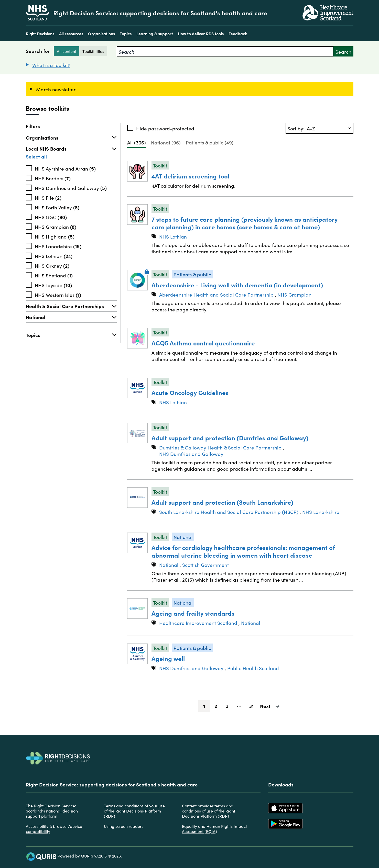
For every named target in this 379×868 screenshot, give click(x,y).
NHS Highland (55, 236)
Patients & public (210, 142)
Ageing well (168, 658)
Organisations (101, 33)
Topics (126, 33)
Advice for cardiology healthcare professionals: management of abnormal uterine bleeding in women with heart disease (243, 551)
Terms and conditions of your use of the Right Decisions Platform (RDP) (134, 811)
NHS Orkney (52, 265)
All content (67, 51)
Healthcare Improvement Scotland (198, 623)
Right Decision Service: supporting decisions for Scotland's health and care (160, 13)
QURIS (87, 856)
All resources (71, 33)
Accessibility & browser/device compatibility (54, 829)
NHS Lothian (54, 256)
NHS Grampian (56, 227)
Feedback (238, 33)
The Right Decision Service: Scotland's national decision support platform (52, 811)
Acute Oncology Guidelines (190, 392)
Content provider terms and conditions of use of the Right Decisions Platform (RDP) (209, 811)
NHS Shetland (54, 275)
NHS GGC (51, 217)
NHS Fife (48, 197)
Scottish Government (205, 565)
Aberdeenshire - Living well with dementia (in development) (237, 285)
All (137, 142)
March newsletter (56, 89)
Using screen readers (124, 826)
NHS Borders (53, 178)
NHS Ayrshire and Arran (65, 168)
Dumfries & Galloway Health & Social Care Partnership (220, 447)
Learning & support (155, 33)
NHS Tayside (53, 285)
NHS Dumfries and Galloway (71, 188)
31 (253, 706)
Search (343, 52)
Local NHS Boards (71, 149)
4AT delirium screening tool (190, 176)
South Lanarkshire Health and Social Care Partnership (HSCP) (229, 512)
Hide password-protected (165, 128)
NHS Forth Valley (57, 207)
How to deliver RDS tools (201, 33)
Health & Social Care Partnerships (71, 306)
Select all (36, 156)
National (71, 317)
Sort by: (297, 128)
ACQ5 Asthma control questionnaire (203, 343)
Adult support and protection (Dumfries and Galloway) (230, 438)
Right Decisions (40, 33)
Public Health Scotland (253, 668)
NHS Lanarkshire (58, 246)
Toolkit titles (93, 51)
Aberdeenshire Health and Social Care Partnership (216, 294)
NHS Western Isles (58, 295)
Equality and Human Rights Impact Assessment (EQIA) (214, 829)
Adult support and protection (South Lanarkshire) (222, 502)
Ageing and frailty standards (193, 613)
